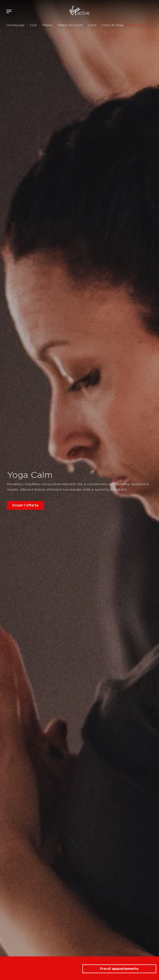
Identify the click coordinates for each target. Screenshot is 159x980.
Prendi (119, 969)
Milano (47, 25)
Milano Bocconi (70, 25)
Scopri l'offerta (25, 505)
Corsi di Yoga (112, 25)
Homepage (15, 25)
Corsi (92, 25)
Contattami (154, 10)
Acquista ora (147, 10)
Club (33, 25)
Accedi (140, 11)
